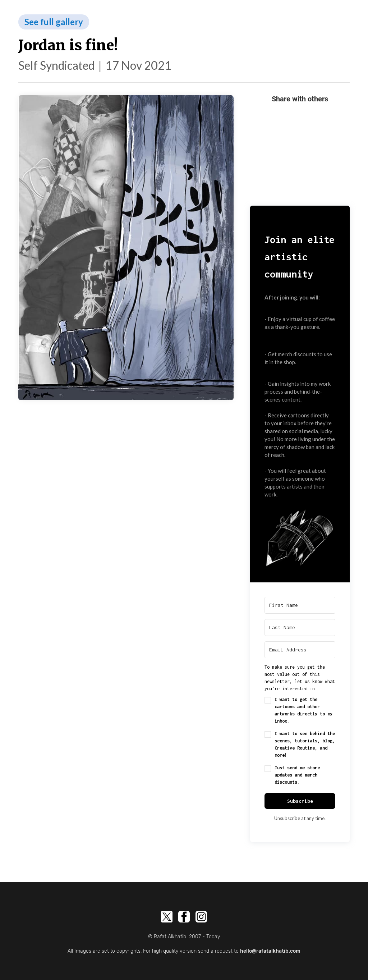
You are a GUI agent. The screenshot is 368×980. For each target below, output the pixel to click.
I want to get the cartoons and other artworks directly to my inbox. (303, 710)
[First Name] (300, 605)
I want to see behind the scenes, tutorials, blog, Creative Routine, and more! (305, 744)
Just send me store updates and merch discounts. (297, 775)
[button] (300, 536)
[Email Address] (300, 650)
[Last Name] (300, 628)
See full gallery (54, 22)
